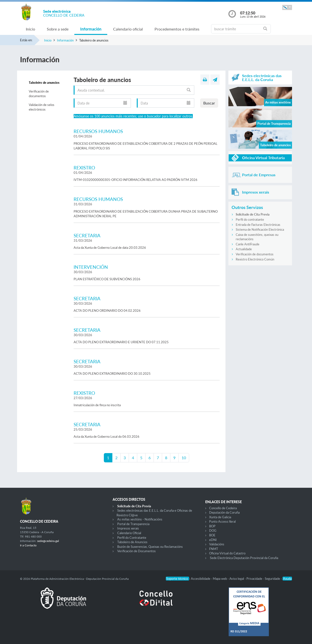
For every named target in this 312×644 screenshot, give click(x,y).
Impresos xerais (128, 528)
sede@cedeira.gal (48, 541)
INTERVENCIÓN (91, 267)
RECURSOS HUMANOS (98, 131)
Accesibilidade (201, 579)
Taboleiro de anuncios (44, 83)
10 (184, 458)
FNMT (214, 549)
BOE (212, 535)
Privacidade (255, 579)
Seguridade (273, 579)
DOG (213, 530)
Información (91, 29)
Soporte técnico (177, 579)
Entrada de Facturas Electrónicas (258, 225)
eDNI (213, 540)
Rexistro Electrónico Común (255, 259)
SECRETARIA (87, 235)
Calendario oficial (128, 29)
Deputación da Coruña (224, 512)
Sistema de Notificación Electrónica (260, 229)
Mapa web (220, 579)
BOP (212, 526)
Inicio (30, 29)
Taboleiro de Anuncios (132, 542)
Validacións (217, 544)
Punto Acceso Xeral (222, 521)
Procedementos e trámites (177, 29)
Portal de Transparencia (133, 524)
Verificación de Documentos (136, 551)
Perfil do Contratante (132, 538)
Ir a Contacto (28, 545)
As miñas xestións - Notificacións (140, 519)
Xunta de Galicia (220, 517)
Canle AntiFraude (248, 244)
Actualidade (244, 249)
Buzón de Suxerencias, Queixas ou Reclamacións (150, 547)
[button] (287, 7)
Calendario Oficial (129, 533)
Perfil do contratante (250, 219)
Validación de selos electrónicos (42, 107)
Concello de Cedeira (223, 508)
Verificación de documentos (39, 94)
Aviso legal (237, 579)
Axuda (287, 579)
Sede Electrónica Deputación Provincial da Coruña (244, 558)
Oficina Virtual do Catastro (227, 553)
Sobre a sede (58, 29)
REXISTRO (84, 168)
